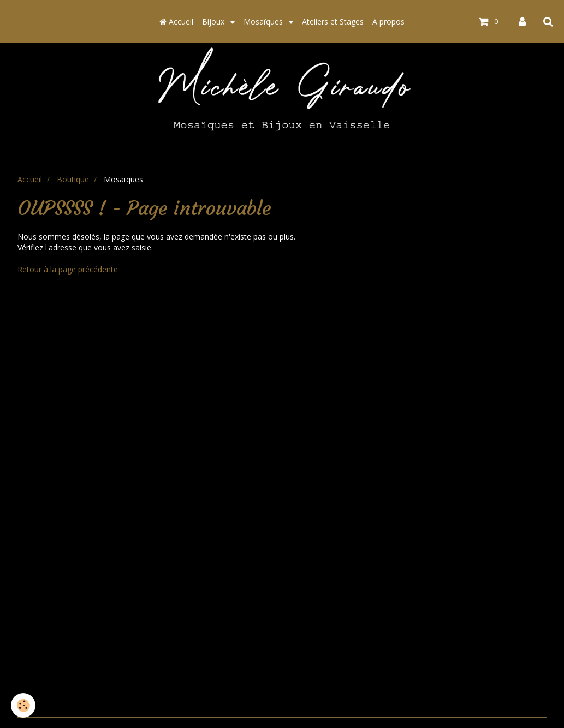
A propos (388, 22)
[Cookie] (23, 705)
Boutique (73, 179)
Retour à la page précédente (68, 269)
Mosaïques (264, 22)
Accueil (176, 22)
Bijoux (214, 22)
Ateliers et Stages (333, 22)
